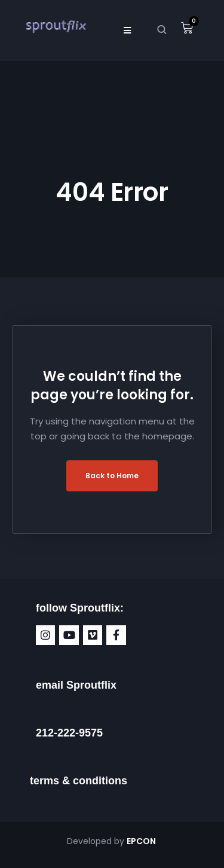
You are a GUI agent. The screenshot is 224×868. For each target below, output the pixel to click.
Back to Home (112, 476)
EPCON (142, 841)
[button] (128, 30)
